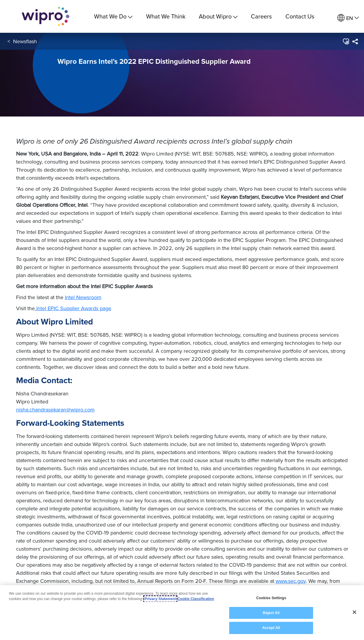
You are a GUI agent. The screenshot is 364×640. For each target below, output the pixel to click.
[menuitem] (348, 18)
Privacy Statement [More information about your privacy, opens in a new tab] (160, 599)
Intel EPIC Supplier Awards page (74, 308)
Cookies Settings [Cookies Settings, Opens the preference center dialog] (271, 598)
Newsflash (25, 41)
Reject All (271, 613)
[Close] (354, 612)
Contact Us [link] (300, 16)
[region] (182, 613)
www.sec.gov (291, 581)
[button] (346, 41)
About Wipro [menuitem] (218, 16)
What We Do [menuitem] (113, 16)
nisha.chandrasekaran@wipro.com (55, 410)
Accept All (271, 628)
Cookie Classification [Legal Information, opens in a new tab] (196, 599)
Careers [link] (261, 16)
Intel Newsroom (83, 297)
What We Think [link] (166, 16)
